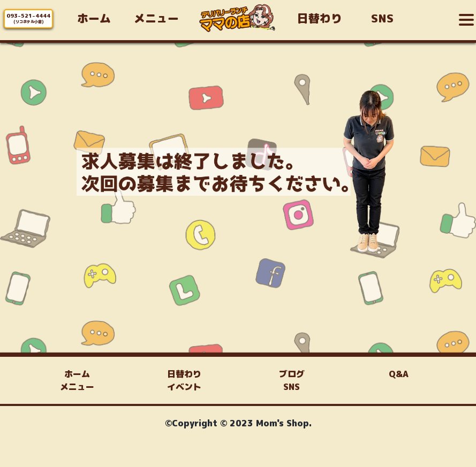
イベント (184, 387)
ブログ (292, 374)
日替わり (184, 374)
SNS (292, 387)
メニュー (77, 387)
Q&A (399, 374)
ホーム (77, 374)
